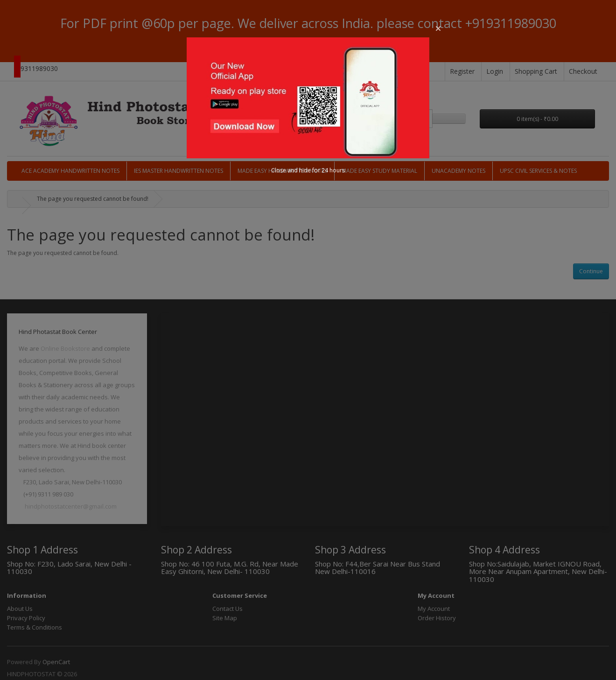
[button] (438, 28)
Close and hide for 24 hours (308, 170)
